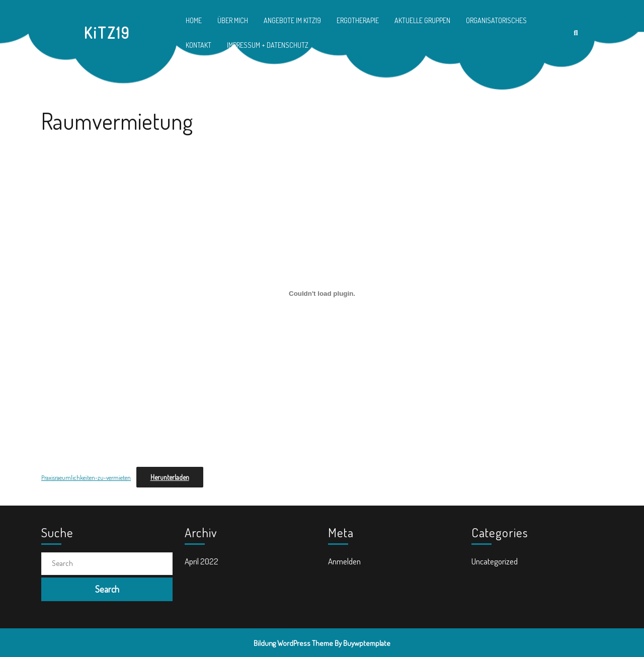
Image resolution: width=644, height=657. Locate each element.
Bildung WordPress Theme (293, 643)
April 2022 (202, 561)
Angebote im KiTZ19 (292, 20)
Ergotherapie (358, 20)
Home (194, 20)
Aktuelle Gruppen (422, 20)
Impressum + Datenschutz (268, 45)
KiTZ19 (107, 33)
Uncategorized (495, 561)
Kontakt (198, 45)
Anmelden (344, 561)
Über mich (233, 20)
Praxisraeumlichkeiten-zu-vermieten (86, 478)
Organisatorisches (496, 20)
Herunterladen (170, 477)
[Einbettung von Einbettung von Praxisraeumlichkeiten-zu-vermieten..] (322, 293)
